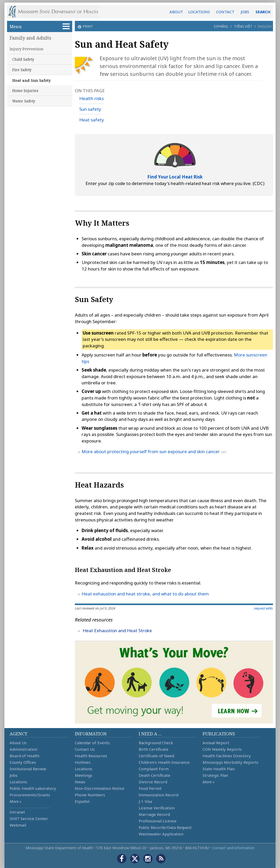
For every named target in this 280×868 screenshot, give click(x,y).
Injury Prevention (27, 49)
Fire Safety (22, 70)
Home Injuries (25, 91)
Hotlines (83, 762)
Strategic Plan (215, 775)
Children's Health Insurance (164, 762)
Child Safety (23, 59)
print (87, 26)
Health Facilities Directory (227, 756)
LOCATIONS (199, 12)
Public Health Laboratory (33, 788)
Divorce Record (153, 782)
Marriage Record (154, 814)
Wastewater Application (161, 834)
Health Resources (91, 756)
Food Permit (150, 788)
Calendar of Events (92, 743)
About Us (18, 743)
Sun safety (90, 109)
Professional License (158, 821)
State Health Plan (219, 769)
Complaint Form (154, 769)
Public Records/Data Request (165, 827)
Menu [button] (40, 26)
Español (221, 26)
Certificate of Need (156, 756)
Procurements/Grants (30, 795)
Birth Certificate (154, 749)
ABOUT (176, 12)
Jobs (14, 775)
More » (16, 801)
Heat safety (92, 120)
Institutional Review (28, 769)
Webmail (18, 825)
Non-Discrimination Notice (100, 788)
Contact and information (233, 848)
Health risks (92, 98)
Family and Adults (31, 38)
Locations (18, 782)
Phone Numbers (90, 795)
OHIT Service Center (29, 818)
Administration (23, 749)
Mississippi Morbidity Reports (230, 762)
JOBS (245, 12)
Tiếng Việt (243, 26)
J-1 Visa (145, 801)
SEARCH (263, 12)
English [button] (265, 26)
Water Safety (24, 101)
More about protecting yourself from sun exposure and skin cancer (151, 451)
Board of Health (25, 756)
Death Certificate (154, 775)
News (80, 782)
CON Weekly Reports (222, 749)
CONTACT (225, 12)
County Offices (23, 762)
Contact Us (85, 749)
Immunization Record (159, 795)
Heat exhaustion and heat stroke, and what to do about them (145, 594)
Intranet (17, 812)
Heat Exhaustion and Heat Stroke (117, 630)
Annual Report (216, 743)
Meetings (84, 775)
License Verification (157, 808)
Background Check (156, 743)
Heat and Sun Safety (32, 80)
